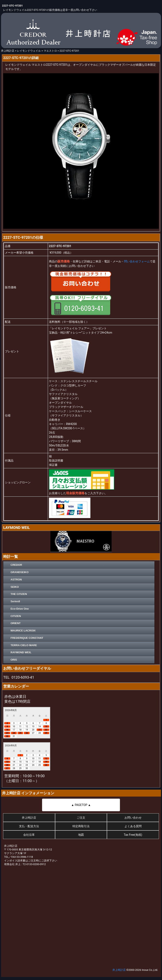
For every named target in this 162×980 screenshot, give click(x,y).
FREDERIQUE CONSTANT (27, 638)
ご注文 (81, 818)
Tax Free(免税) (133, 835)
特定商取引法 (81, 826)
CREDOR (16, 565)
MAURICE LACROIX (23, 631)
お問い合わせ (133, 818)
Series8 (15, 601)
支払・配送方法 (29, 826)
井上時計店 (29, 818)
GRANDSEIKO (20, 572)
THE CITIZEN (19, 594)
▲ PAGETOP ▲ (81, 805)
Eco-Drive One (20, 609)
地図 (81, 835)
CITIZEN (16, 616)
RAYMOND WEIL (21, 652)
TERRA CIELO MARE (24, 645)
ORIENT (16, 623)
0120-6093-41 (23, 677)
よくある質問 (133, 826)
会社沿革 (29, 835)
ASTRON (16, 580)
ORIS (14, 660)
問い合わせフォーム (137, 261)
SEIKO (15, 587)
